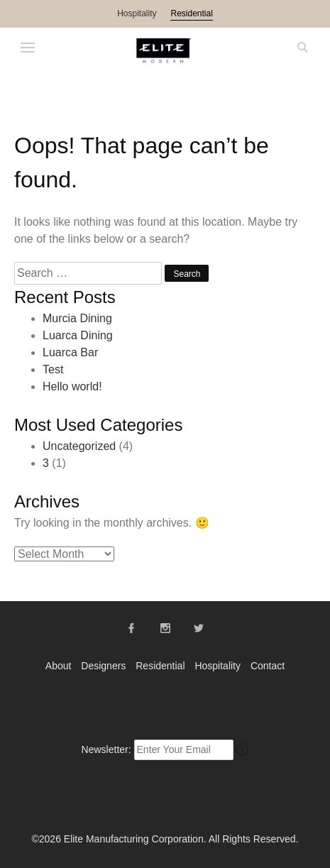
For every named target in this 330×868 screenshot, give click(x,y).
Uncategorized (79, 446)
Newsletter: (106, 749)
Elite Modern (165, 51)
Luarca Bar (70, 352)
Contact (268, 666)
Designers (103, 666)
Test (53, 369)
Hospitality (137, 13)
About (59, 666)
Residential (191, 13)
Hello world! (72, 386)
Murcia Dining (77, 318)
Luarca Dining (78, 335)
